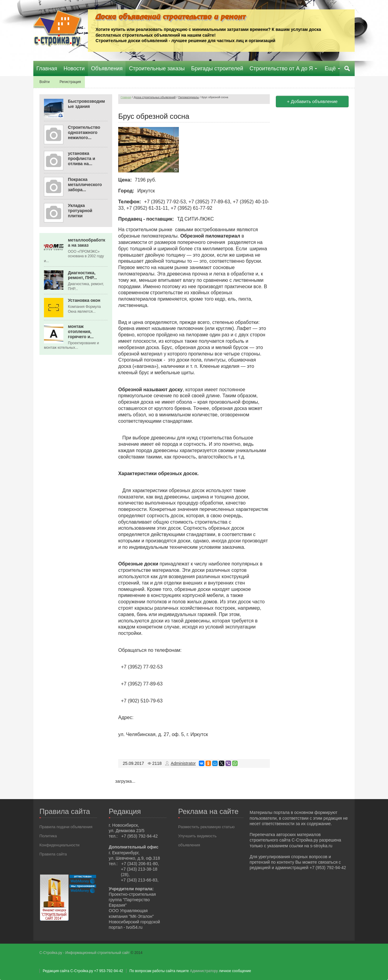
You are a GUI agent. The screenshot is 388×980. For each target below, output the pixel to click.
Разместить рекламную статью (206, 827)
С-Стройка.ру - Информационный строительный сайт (85, 953)
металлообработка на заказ (87, 243)
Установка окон (84, 300)
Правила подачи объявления (66, 827)
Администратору (204, 971)
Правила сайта (53, 854)
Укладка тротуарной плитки (80, 211)
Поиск (347, 68)
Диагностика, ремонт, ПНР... (82, 275)
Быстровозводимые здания (86, 104)
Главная (126, 97)
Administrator (183, 763)
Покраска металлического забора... (85, 185)
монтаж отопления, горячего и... (81, 332)
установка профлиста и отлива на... (82, 158)
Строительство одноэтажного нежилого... (84, 132)
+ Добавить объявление (312, 101)
